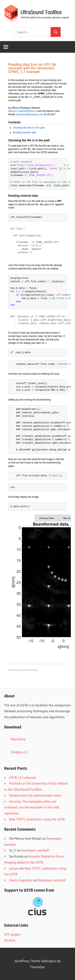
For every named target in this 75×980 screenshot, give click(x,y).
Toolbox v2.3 (19, 752)
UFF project (12, 934)
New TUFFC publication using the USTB (37, 819)
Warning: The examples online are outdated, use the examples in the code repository (32, 807)
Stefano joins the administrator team (35, 795)
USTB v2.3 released (22, 777)
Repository (18, 739)
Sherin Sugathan (21, 880)
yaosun (14, 868)
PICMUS (10, 940)
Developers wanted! (35, 850)
